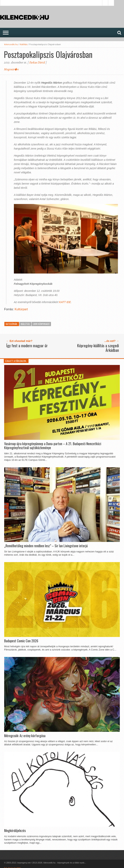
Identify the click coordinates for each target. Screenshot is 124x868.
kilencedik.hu (11, 44)
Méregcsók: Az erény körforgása (25, 736)
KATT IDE (65, 302)
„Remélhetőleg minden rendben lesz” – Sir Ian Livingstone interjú (46, 546)
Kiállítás (24, 44)
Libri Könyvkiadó (41, 324)
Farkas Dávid (37, 62)
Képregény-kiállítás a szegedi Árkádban (98, 348)
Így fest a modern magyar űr (27, 346)
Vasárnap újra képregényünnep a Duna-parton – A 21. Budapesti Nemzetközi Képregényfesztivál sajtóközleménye (53, 446)
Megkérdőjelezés (15, 831)
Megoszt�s (11, 69)
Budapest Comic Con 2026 (21, 641)
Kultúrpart (21, 309)
